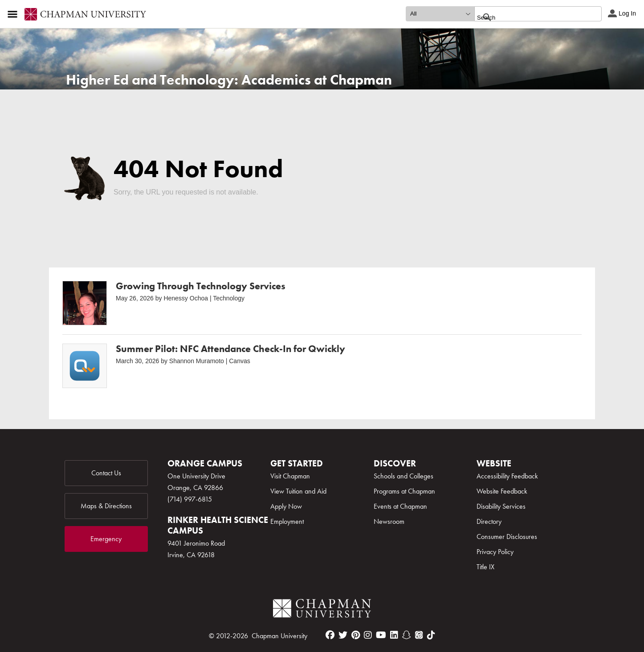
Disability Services (501, 506)
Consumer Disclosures (507, 537)
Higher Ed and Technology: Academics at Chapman (229, 80)
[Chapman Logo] (322, 610)
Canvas (239, 361)
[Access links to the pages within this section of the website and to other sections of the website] (14, 14)
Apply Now (286, 506)
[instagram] (368, 635)
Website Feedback (502, 491)
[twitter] (343, 635)
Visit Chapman (290, 476)
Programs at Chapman (404, 491)
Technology (229, 298)
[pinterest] (356, 635)
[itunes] (419, 635)
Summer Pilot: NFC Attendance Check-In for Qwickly (230, 349)
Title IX (485, 567)
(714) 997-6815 (190, 499)
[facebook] (330, 635)
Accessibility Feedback (507, 476)
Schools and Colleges (404, 476)
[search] (528, 17)
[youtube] (381, 635)
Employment (287, 521)
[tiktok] (431, 635)
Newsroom (389, 521)
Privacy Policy (495, 552)
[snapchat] (407, 635)
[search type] (440, 14)
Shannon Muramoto (197, 361)
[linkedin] (394, 635)
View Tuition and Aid (298, 491)
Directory (489, 521)
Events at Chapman (400, 506)
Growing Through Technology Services (201, 286)
